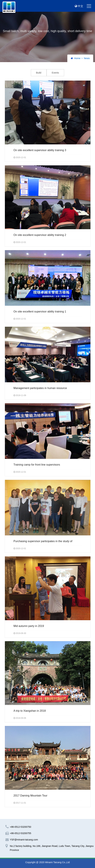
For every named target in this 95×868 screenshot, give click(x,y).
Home (77, 58)
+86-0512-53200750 (21, 827)
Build (39, 73)
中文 (79, 6)
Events (55, 73)
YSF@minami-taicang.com (24, 840)
